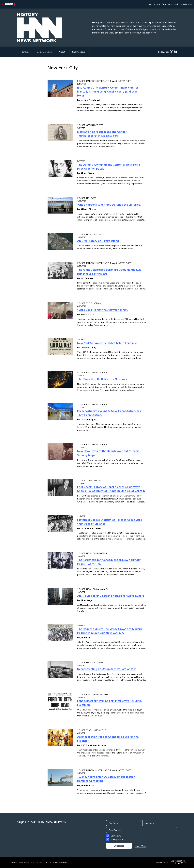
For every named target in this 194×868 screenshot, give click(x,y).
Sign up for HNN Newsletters (57, 862)
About (62, 52)
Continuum (116, 836)
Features (25, 52)
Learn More (140, 846)
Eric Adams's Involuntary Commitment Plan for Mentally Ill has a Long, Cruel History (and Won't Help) (108, 92)
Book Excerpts (44, 52)
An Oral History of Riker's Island (98, 241)
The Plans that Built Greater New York (102, 379)
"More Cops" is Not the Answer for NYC (103, 310)
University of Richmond (181, 4)
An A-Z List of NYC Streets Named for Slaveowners (111, 596)
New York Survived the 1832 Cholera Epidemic (107, 343)
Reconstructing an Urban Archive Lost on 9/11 (107, 669)
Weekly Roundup (118, 839)
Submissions (79, 52)
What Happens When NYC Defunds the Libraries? (109, 205)
